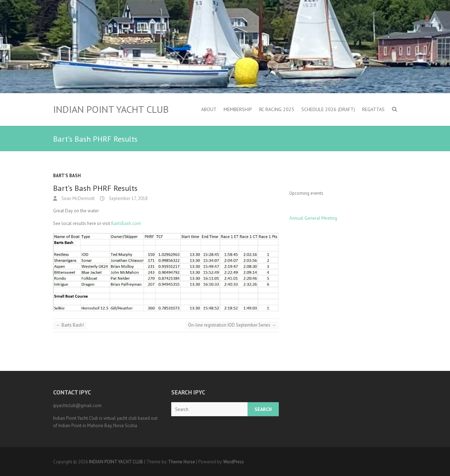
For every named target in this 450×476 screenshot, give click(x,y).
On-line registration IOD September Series (232, 325)
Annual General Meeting (313, 218)
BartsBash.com (126, 223)
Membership (238, 109)
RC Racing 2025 (277, 109)
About (209, 109)
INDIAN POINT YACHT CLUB (111, 109)
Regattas (373, 109)
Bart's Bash (67, 176)
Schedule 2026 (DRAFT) (328, 109)
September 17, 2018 (128, 198)
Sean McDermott (78, 198)
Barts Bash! (70, 325)
